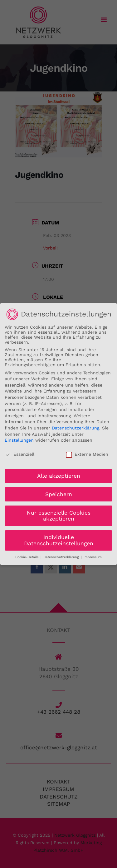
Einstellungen (19, 439)
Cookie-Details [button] (28, 556)
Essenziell (19, 453)
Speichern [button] (59, 493)
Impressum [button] (93, 556)
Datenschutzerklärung (76, 427)
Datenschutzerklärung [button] (62, 556)
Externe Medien (87, 453)
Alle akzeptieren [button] (59, 475)
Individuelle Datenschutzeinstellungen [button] (59, 539)
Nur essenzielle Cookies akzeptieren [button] (59, 515)
